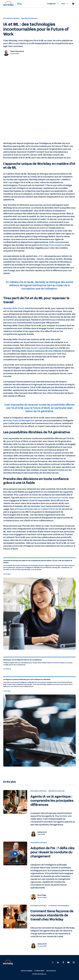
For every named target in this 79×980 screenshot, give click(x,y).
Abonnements (51, 971)
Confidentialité (39, 971)
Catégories (53, 4)
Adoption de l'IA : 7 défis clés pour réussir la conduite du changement (53, 852)
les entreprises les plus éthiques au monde (47, 498)
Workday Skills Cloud (13, 308)
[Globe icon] (73, 4)
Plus (65, 4)
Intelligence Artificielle (11, 18)
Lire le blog (7, 574)
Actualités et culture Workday (59, 906)
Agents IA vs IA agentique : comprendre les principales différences (52, 801)
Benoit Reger (42, 895)
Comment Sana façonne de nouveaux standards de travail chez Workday (52, 915)
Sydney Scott (42, 832)
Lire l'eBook (7, 669)
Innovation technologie (29, 18)
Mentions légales (27, 971)
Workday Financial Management (19, 420)
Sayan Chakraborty (17, 51)
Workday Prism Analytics (52, 245)
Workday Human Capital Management (40, 348)
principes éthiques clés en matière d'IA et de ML (38, 509)
